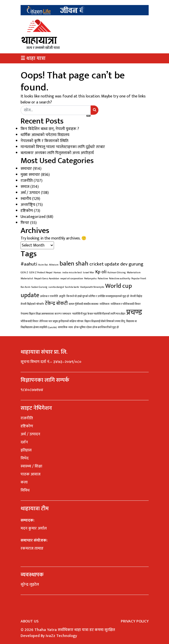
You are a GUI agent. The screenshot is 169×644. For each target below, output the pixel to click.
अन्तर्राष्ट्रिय (28, 205)
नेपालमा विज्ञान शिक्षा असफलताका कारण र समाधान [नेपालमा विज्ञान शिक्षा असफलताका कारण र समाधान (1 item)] (46, 314)
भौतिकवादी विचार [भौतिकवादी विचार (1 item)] (30, 321)
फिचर (25, 223)
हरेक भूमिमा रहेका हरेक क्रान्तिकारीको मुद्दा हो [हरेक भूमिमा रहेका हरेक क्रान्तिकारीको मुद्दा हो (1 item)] (96, 327)
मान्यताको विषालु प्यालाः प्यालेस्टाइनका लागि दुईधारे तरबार (63, 147)
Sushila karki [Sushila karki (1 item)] (72, 287)
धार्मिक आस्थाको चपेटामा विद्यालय (45, 135)
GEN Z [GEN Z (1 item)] (24, 273)
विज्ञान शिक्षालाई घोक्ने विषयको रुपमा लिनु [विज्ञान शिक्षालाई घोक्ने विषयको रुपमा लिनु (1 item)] (105, 321)
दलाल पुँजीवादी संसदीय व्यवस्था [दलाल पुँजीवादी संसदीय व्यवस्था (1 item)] (84, 304)
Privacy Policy (135, 621)
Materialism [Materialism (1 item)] (134, 273)
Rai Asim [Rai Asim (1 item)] (25, 287)
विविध (25, 490)
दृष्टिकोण (27, 211)
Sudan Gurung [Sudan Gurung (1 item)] (39, 287)
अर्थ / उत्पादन (30, 193)
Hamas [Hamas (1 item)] (57, 273)
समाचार (26, 169)
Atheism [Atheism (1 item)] (54, 265)
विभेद (25, 458)
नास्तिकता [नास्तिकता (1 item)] (104, 304)
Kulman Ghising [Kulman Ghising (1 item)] (117, 273)
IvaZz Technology (61, 636)
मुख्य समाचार (30, 175)
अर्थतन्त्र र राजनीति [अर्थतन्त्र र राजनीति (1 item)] (49, 296)
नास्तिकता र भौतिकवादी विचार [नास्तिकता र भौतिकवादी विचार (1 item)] (126, 304)
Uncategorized (33, 217)
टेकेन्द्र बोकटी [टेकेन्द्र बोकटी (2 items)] (56, 303)
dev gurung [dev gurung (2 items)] (132, 264)
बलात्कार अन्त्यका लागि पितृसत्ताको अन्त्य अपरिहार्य (57, 153)
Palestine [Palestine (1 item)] (103, 279)
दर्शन (24, 442)
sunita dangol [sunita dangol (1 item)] (56, 287)
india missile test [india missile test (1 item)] (72, 273)
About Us (30, 621)
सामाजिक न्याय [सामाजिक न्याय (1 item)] (65, 327)
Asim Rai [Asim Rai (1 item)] (43, 265)
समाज (25, 187)
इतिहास (26, 450)
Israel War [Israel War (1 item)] (89, 273)
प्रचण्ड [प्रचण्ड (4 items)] (134, 312)
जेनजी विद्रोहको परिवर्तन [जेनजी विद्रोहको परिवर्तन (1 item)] (32, 304)
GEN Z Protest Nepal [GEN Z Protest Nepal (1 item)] (41, 273)
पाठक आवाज (31, 474)
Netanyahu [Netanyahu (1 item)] (90, 279)
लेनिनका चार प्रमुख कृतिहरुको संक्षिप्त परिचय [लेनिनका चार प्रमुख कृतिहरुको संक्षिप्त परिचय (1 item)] (61, 321)
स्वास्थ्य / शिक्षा (31, 466)
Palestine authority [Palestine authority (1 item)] (120, 279)
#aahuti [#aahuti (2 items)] (29, 264)
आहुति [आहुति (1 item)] (62, 296)
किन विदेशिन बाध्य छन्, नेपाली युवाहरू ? (50, 129)
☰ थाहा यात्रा (33, 58)
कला (24, 482)
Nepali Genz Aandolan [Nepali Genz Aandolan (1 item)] (47, 279)
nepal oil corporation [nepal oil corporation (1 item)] (72, 279)
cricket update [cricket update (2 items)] (104, 264)
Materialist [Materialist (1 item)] (27, 279)
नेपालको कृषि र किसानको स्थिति (44, 141)
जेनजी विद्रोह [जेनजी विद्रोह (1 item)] (136, 296)
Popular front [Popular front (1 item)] (139, 279)
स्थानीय (26, 199)
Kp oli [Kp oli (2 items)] (101, 272)
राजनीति (27, 181)
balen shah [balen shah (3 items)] (74, 264)
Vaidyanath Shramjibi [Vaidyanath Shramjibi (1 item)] (92, 287)
